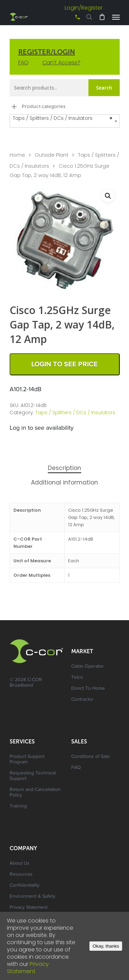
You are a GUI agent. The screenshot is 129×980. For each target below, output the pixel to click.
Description (64, 468)
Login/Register (84, 8)
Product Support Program (27, 760)
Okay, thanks (106, 946)
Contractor (82, 700)
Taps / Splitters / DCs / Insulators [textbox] (63, 118)
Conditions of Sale (90, 757)
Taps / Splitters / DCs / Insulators (75, 413)
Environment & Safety (33, 897)
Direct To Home (88, 689)
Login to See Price (64, 364)
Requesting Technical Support (33, 776)
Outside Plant (52, 155)
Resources (21, 875)
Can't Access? (61, 62)
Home (17, 155)
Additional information (64, 482)
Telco (77, 678)
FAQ (23, 62)
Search (104, 88)
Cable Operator (88, 667)
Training (18, 806)
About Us (20, 864)
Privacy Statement (29, 908)
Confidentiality (25, 886)
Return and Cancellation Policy (35, 793)
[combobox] (65, 121)
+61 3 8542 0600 (72, 19)
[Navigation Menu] (116, 17)
